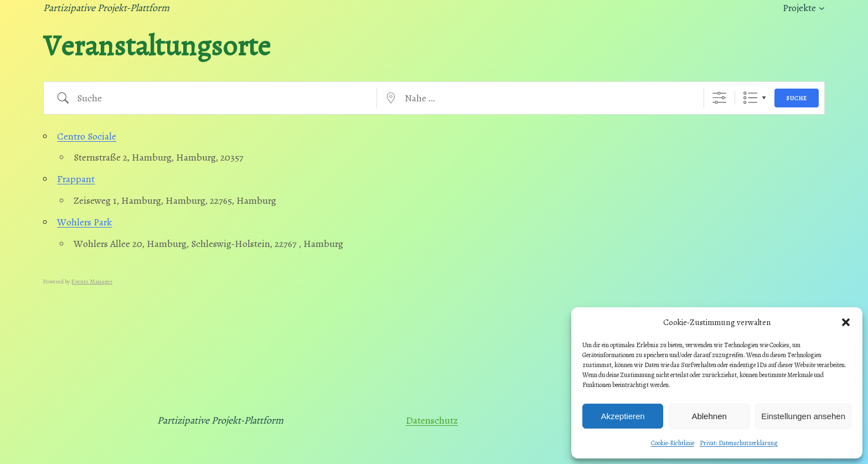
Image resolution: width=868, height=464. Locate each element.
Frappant (76, 179)
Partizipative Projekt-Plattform (106, 8)
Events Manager (92, 282)
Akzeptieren (622, 416)
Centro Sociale (87, 136)
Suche (797, 98)
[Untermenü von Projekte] (822, 8)
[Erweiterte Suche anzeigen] (719, 98)
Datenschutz (432, 420)
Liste (750, 98)
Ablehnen (709, 416)
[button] (846, 322)
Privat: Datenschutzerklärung (739, 443)
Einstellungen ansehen (803, 416)
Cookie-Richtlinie (673, 443)
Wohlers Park (84, 222)
